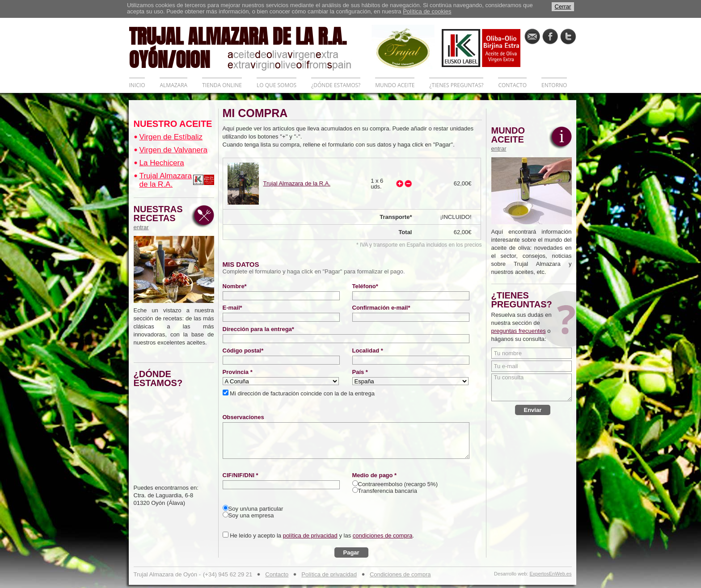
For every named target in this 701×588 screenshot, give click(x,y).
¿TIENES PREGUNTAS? (456, 85)
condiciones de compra (383, 535)
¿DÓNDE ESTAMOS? (336, 85)
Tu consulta (532, 387)
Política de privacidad (329, 574)
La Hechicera (162, 163)
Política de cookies (427, 11)
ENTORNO (554, 85)
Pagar (351, 552)
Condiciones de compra (400, 574)
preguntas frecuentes (519, 331)
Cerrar (563, 6)
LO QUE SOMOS (277, 85)
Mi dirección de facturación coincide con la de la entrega (302, 393)
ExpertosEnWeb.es (551, 574)
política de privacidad (310, 535)
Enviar (533, 410)
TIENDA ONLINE (222, 85)
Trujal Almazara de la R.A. (166, 180)
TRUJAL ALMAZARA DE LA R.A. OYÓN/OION (250, 47)
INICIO (137, 85)
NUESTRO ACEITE (173, 124)
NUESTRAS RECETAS (160, 218)
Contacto (277, 574)
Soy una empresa (251, 515)
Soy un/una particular (256, 509)
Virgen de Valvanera (173, 150)
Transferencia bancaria (388, 491)
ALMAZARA (173, 85)
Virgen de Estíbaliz (171, 137)
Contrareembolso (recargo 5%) (398, 484)
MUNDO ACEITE (395, 85)
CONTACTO (512, 85)
